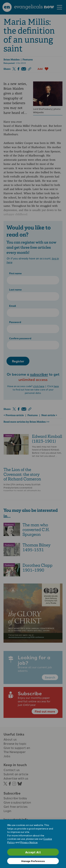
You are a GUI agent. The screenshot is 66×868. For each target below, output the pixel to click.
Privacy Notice (29, 842)
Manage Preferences (33, 861)
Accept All (33, 852)
